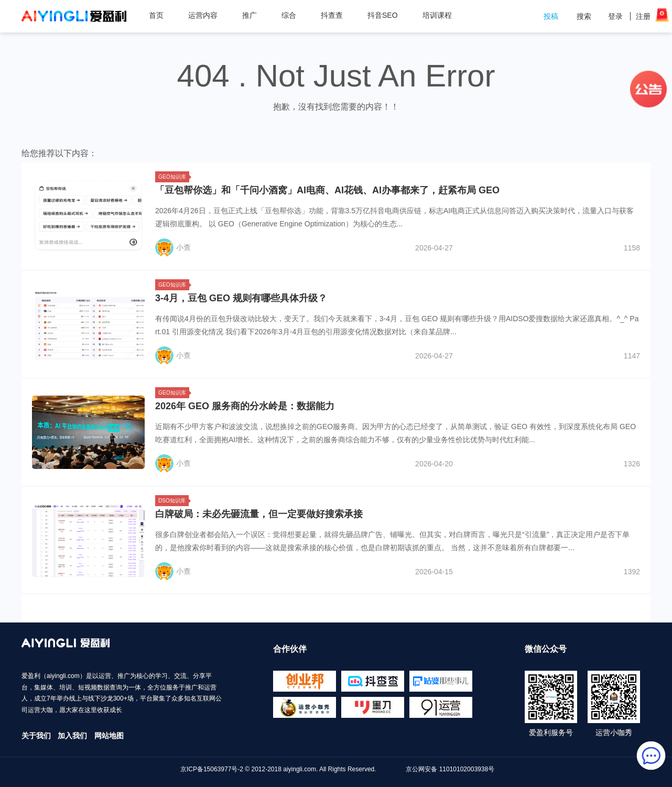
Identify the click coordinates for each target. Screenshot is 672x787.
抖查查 (332, 15)
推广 (253, 15)
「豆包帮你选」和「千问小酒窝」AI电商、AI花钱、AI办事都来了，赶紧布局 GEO (327, 190)
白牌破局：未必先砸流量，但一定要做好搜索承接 (259, 514)
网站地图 (109, 736)
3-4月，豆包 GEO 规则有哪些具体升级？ (241, 298)
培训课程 (437, 15)
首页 (156, 15)
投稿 (551, 16)
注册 (643, 16)
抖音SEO (383, 15)
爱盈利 (74, 16)
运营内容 (207, 15)
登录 (615, 16)
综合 (293, 15)
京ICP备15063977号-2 (212, 769)
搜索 (584, 16)
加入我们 (72, 736)
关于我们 (36, 736)
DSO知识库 (174, 501)
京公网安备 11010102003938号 (450, 769)
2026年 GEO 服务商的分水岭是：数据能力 (245, 406)
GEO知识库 (174, 177)
